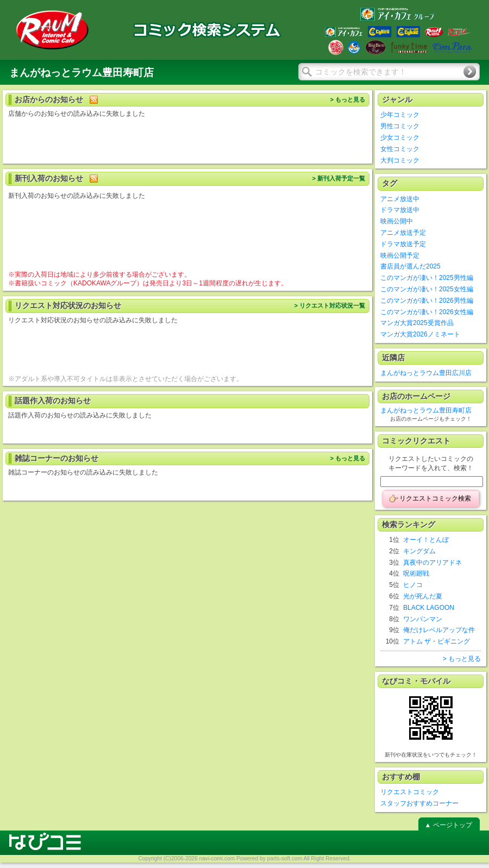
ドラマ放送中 (400, 210)
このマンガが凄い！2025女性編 (427, 289)
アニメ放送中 (400, 199)
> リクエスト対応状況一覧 (330, 305)
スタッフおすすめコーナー (419, 803)
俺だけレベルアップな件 (439, 630)
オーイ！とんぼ (426, 540)
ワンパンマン (423, 619)
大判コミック (400, 160)
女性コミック (400, 149)
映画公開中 (397, 221)
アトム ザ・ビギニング (437, 641)
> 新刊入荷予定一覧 (338, 178)
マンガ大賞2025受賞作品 (417, 323)
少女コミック (400, 138)
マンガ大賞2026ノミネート (420, 334)
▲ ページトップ (448, 825)
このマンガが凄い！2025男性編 (427, 278)
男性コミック (400, 126)
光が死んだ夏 (423, 596)
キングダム (419, 551)
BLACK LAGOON (429, 608)
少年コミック (400, 115)
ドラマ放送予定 (403, 244)
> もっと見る (347, 99)
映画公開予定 (400, 255)
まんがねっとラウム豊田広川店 (426, 373)
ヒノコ (413, 585)
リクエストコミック (410, 792)
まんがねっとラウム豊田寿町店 (426, 410)
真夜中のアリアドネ (432, 563)
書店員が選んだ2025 (410, 266)
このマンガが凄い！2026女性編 (427, 312)
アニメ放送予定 (403, 233)
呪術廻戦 (416, 573)
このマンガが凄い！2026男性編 (427, 301)
